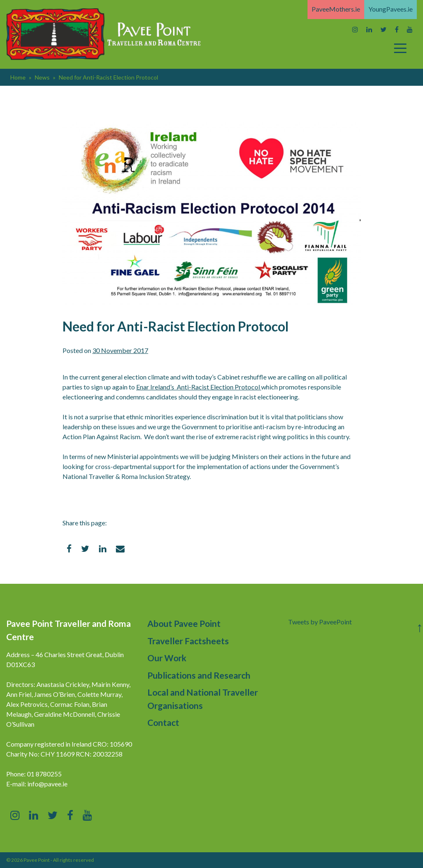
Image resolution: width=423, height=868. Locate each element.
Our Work (167, 658)
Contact (163, 722)
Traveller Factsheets (188, 641)
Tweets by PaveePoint (320, 622)
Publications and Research (199, 675)
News (42, 77)
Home (18, 77)
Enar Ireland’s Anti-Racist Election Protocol (199, 387)
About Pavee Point (184, 623)
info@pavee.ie (47, 784)
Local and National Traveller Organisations (203, 699)
